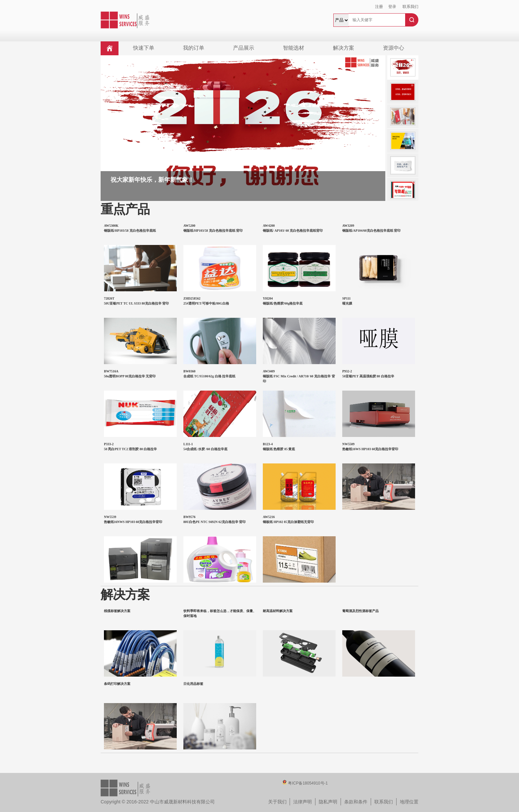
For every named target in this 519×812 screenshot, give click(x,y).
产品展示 (244, 48)
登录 (392, 7)
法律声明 (303, 802)
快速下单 (144, 48)
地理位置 (409, 802)
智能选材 (294, 48)
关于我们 (277, 802)
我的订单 (194, 48)
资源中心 (394, 48)
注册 (379, 7)
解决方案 (344, 48)
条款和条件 (356, 802)
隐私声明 (328, 802)
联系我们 (410, 7)
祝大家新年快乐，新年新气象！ (152, 180)
